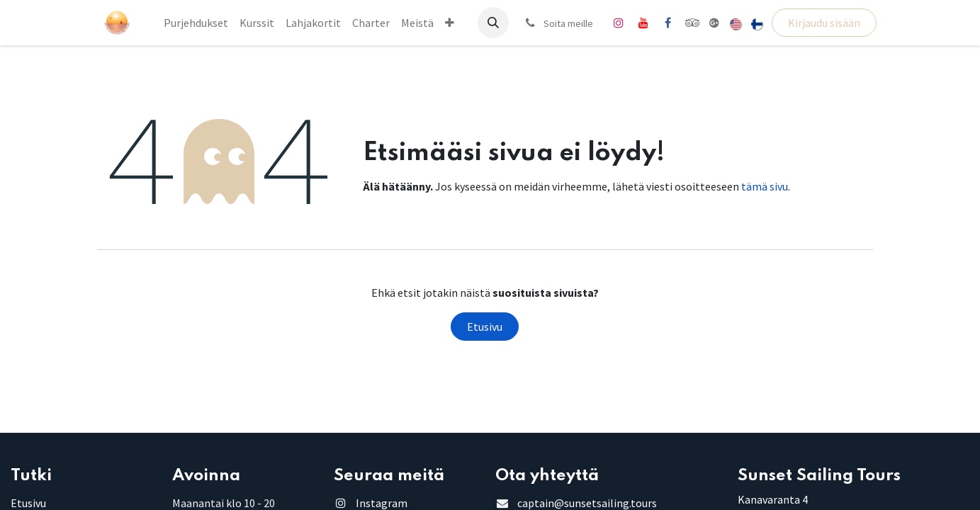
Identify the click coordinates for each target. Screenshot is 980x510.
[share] (714, 23)
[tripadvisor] (693, 23)
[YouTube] (643, 23)
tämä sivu (765, 186)
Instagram (382, 503)
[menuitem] (196, 23)
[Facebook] (668, 23)
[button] (493, 23)
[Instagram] (619, 23)
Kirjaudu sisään (824, 23)
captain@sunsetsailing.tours (587, 503)
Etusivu (485, 327)
